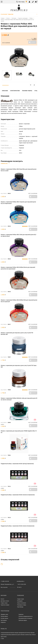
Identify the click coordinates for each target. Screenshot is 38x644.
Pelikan (31, 18)
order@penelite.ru (20, 581)
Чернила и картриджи (23, 18)
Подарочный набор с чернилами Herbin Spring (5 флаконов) (17, 464)
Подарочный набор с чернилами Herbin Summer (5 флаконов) (18, 495)
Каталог (8, 18)
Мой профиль (4, 620)
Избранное (3, 622)
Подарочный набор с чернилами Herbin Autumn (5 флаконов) (18, 526)
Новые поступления (22, 603)
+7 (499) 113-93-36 (5, 581)
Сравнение (21, 614)
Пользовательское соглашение (25, 618)
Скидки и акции (4, 603)
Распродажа (20, 601)
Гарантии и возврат (5, 605)
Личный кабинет (4, 616)
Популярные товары (22, 605)
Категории (14, 18)
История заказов (4, 618)
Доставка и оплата (5, 601)
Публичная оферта (23, 620)
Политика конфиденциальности (25, 616)
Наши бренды (20, 607)
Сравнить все (5, 163)
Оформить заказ (4, 614)
